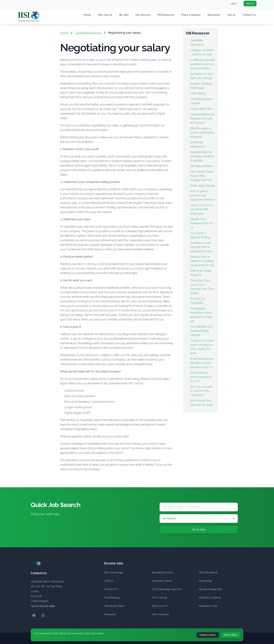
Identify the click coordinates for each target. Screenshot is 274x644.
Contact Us (249, 15)
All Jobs (124, 15)
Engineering (205, 581)
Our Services (143, 15)
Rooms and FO (160, 606)
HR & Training (159, 598)
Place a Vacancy (191, 15)
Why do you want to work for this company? (201, 391)
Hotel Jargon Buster (203, 186)
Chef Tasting (198, 93)
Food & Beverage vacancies (167, 589)
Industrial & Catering (210, 598)
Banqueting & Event (162, 572)
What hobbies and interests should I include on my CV (202, 363)
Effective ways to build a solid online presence (202, 133)
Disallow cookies (208, 635)
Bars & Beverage (113, 572)
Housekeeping (112, 598)
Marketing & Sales (114, 606)
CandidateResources (88, 33)
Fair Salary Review (201, 166)
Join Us (231, 15)
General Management (210, 589)
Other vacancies (160, 614)
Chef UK (109, 581)
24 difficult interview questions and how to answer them (202, 64)
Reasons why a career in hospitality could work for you (202, 261)
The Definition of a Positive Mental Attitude (201, 331)
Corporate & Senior (162, 581)
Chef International (208, 572)
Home (87, 15)
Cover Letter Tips (201, 109)
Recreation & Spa (208, 606)
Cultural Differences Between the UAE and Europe (202, 119)
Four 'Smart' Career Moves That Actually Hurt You (202, 176)
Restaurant (110, 614)
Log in (234, 3)
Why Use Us (105, 15)
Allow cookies (231, 635)
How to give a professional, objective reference (202, 195)
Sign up (250, 3)
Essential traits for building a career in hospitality (202, 156)
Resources (214, 15)
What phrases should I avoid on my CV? (201, 377)
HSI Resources (166, 15)
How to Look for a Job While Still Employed (201, 209)
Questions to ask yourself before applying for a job (201, 247)
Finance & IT (111, 589)
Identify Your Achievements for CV (201, 223)
